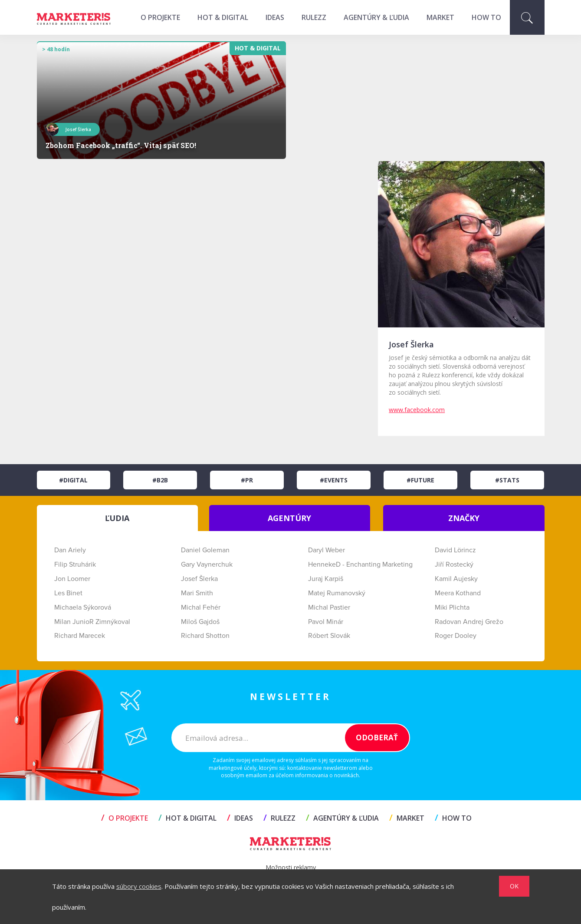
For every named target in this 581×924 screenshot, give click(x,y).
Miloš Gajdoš (200, 622)
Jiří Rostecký (454, 564)
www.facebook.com (417, 410)
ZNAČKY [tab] (464, 518)
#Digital (73, 480)
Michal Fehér (201, 607)
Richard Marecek (80, 636)
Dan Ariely (70, 550)
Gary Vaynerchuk (207, 564)
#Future (420, 480)
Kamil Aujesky (456, 579)
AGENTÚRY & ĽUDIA (376, 17)
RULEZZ (314, 17)
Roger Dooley (456, 636)
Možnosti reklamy (291, 867)
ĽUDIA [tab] (117, 518)
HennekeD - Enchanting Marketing (360, 564)
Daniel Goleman (205, 550)
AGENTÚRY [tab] (289, 518)
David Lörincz (455, 550)
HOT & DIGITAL (223, 17)
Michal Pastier (329, 607)
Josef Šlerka (199, 579)
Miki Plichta (452, 607)
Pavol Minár (326, 622)
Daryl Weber (327, 550)
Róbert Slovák (329, 636)
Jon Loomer (72, 579)
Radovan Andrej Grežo (469, 622)
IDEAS (275, 17)
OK (514, 886)
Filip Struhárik (75, 564)
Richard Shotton (205, 636)
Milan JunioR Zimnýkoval (92, 622)
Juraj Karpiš (326, 579)
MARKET (440, 17)
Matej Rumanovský (337, 593)
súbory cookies (139, 886)
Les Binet (68, 593)
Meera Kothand (458, 593)
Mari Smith (197, 593)
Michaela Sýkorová (83, 607)
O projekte (160, 17)
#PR (247, 480)
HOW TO (486, 17)
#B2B (160, 480)
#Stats (507, 480)
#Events (334, 480)
